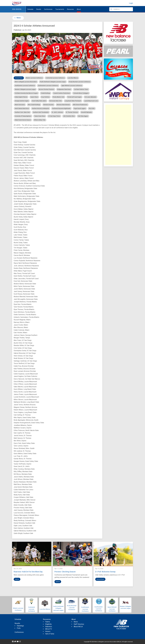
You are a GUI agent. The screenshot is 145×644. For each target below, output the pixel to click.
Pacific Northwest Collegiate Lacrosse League (58, 608)
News (17, 18)
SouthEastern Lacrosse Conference (85, 609)
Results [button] (39, 9)
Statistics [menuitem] (49, 627)
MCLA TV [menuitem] (49, 629)
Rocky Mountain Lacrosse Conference (72, 608)
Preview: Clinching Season (65, 572)
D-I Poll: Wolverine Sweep (105, 572)
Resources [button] (70, 9)
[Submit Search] (111, 9)
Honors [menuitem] (48, 631)
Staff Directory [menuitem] (79, 624)
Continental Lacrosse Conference (31, 609)
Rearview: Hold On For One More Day (28, 572)
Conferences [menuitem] (19, 632)
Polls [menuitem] (19, 628)
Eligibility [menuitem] (48, 624)
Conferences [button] (48, 9)
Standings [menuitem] (20, 626)
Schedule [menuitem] (30, 9)
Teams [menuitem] (48, 622)
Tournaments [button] (60, 9)
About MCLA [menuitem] (78, 627)
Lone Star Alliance (45, 609)
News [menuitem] (76, 622)
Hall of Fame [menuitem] (50, 634)
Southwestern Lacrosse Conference (99, 609)
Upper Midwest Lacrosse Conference (112, 609)
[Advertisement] (118, 135)
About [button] (79, 9)
